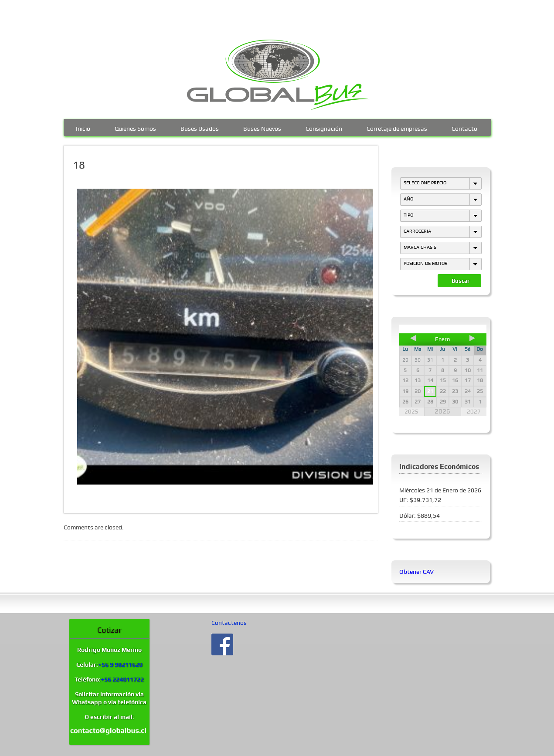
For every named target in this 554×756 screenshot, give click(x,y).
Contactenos (229, 623)
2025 (411, 412)
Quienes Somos (135, 128)
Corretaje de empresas (397, 128)
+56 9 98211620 (120, 664)
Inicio (83, 128)
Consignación (324, 128)
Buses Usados (200, 128)
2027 (474, 412)
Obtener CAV (416, 572)
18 (79, 165)
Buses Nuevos (262, 128)
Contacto (464, 128)
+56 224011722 (122, 679)
